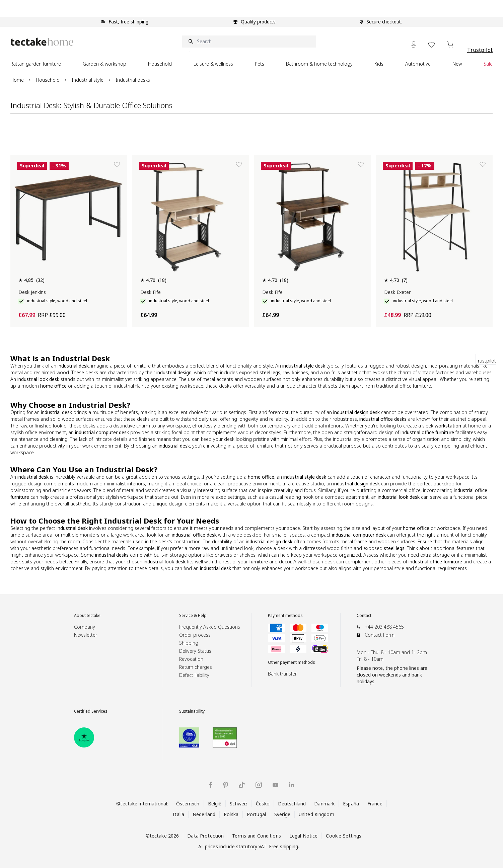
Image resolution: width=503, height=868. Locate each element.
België (215, 804)
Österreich (188, 804)
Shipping (189, 643)
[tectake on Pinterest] (226, 785)
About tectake (87, 616)
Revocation (191, 659)
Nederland (204, 814)
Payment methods (285, 616)
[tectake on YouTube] (275, 785)
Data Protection (205, 836)
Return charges (196, 667)
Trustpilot (480, 50)
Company (85, 627)
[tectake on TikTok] (242, 785)
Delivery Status (195, 651)
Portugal (256, 814)
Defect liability (194, 675)
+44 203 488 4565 (384, 627)
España (351, 804)
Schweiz (239, 804)
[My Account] (414, 44)
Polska (231, 814)
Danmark (324, 804)
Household (48, 80)
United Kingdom (316, 814)
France (375, 804)
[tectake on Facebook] (211, 785)
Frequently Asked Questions (210, 627)
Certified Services (91, 711)
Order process (195, 635)
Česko (263, 804)
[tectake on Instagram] (259, 785)
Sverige (282, 814)
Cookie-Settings (344, 836)
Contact (364, 616)
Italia (178, 814)
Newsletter (86, 635)
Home (17, 80)
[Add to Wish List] (117, 164)
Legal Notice (304, 836)
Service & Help (193, 616)
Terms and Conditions (257, 836)
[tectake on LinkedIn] (292, 785)
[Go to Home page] (42, 42)
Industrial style (88, 80)
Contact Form (380, 635)
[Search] (249, 42)
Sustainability (192, 711)
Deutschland (292, 804)
